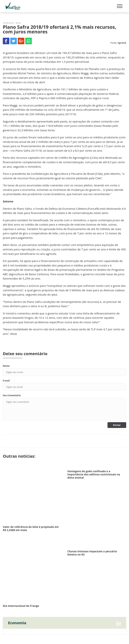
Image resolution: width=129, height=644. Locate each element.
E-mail (6, 381)
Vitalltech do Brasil (13, 6)
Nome (6, 366)
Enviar (117, 425)
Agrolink (122, 43)
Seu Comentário (12, 395)
